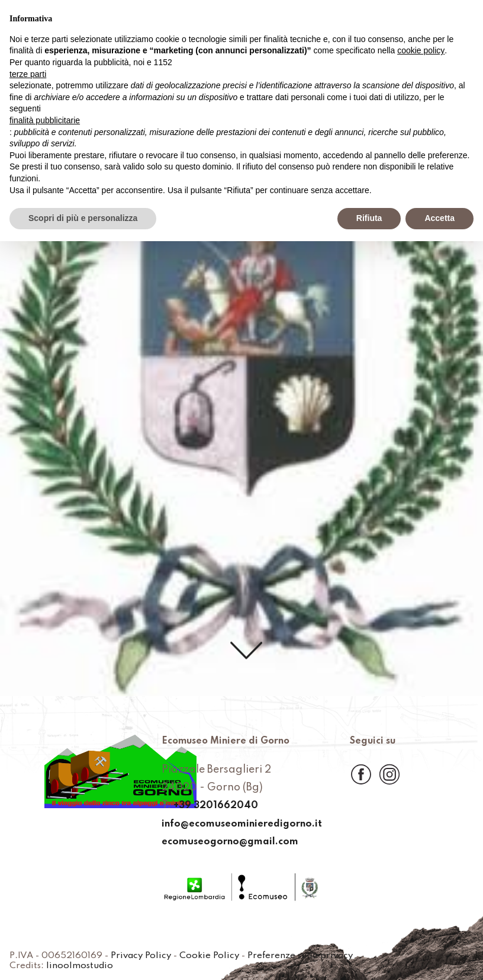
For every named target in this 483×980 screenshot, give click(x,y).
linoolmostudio (84, 966)
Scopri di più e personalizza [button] (83, 218)
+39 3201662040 (211, 806)
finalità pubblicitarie (45, 120)
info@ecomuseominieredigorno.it (241, 824)
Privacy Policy (154, 956)
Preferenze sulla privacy (326, 956)
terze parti (28, 74)
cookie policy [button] (421, 50)
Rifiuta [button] (369, 218)
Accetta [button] (439, 218)
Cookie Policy (227, 956)
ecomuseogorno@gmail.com (228, 842)
